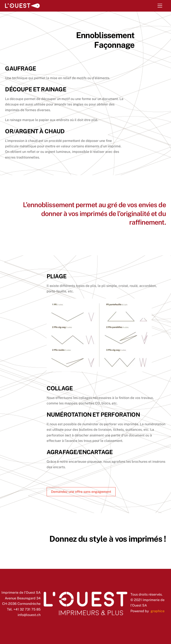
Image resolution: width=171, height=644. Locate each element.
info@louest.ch (29, 615)
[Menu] (160, 6)
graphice (158, 611)
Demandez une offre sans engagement (81, 492)
